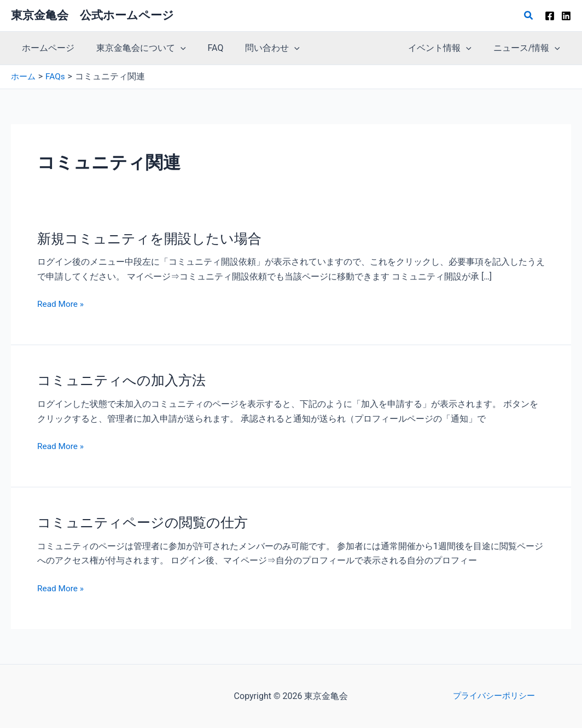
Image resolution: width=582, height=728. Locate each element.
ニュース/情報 (529, 48)
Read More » (61, 304)
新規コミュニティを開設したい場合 (154, 238)
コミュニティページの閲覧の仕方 (147, 522)
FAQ (205, 48)
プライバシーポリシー (494, 696)
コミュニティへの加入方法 (125, 380)
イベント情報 (446, 48)
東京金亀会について (135, 48)
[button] (529, 16)
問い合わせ (257, 48)
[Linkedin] (566, 16)
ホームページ (46, 48)
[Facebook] (550, 16)
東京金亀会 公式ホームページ (92, 15)
